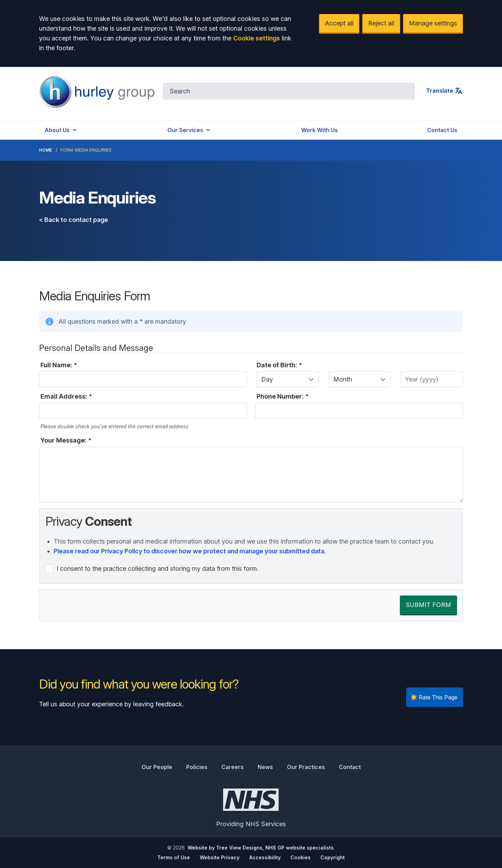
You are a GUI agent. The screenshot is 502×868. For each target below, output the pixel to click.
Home (45, 150)
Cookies (301, 857)
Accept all (339, 23)
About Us (61, 130)
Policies (197, 767)
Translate (444, 91)
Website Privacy (220, 857)
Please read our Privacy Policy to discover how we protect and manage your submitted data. (190, 551)
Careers (233, 767)
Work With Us (320, 130)
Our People (157, 767)
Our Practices (306, 767)
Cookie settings (257, 38)
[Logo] (97, 92)
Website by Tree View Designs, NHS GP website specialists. (261, 848)
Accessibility (265, 857)
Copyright (333, 857)
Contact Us (442, 130)
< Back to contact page (74, 220)
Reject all (381, 23)
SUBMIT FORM (428, 605)
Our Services (189, 130)
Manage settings (433, 23)
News (265, 767)
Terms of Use (174, 857)
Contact (350, 767)
